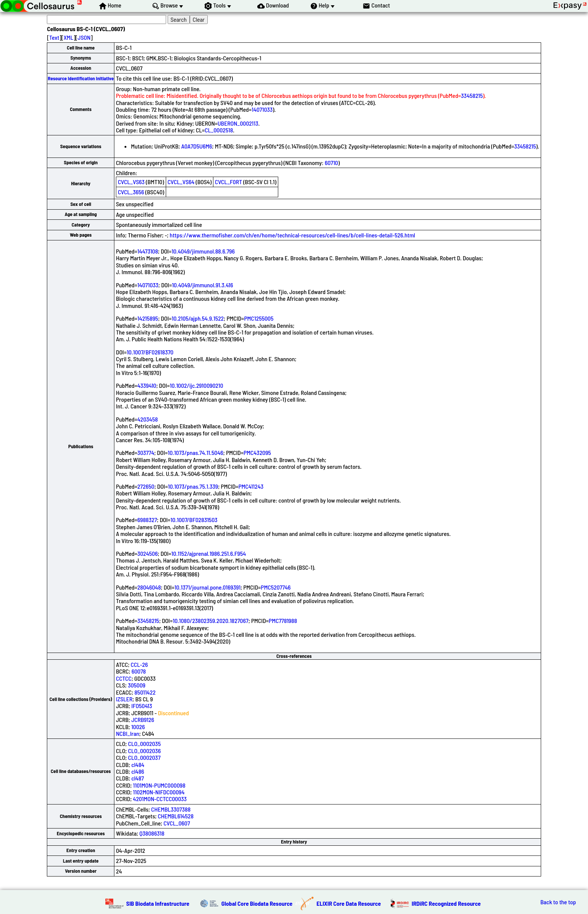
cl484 (138, 765)
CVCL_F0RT (229, 182)
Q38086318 (152, 833)
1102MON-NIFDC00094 (159, 792)
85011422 (145, 692)
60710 (331, 163)
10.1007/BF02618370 (150, 352)
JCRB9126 (143, 720)
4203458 (148, 419)
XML (68, 37)
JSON (84, 37)
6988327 (147, 520)
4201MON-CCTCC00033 (160, 799)
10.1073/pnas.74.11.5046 (195, 452)
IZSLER (124, 699)
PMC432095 (257, 452)
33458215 (472, 95)
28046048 (149, 587)
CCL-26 (139, 664)
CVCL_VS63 (131, 182)
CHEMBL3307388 (171, 809)
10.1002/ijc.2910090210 (196, 385)
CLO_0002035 (144, 744)
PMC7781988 (283, 621)
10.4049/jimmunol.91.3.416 (202, 285)
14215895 (148, 318)
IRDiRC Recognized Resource (446, 903)
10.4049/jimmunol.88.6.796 (203, 251)
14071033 (262, 109)
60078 (139, 671)
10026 (138, 727)
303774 (146, 452)
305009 (137, 685)
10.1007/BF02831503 (194, 520)
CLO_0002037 (144, 757)
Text (54, 37)
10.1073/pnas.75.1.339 (193, 486)
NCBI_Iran (127, 733)
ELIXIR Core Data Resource (349, 903)
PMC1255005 (259, 318)
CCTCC (124, 678)
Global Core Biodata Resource (257, 903)
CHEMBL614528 (176, 816)
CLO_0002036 (144, 751)
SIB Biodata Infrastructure (158, 903)
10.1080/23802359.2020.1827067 (210, 621)
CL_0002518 (219, 130)
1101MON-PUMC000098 (159, 785)
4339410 (147, 385)
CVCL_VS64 (181, 182)
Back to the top (558, 902)
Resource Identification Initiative (81, 78)
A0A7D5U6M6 (196, 146)
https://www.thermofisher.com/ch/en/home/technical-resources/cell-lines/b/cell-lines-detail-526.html (292, 235)
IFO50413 (142, 706)
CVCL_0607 (177, 823)
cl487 (138, 778)
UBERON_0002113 (238, 123)
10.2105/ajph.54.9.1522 (198, 318)
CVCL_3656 (131, 192)
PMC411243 (251, 486)
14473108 (148, 251)
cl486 (138, 771)
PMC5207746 (276, 587)
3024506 (148, 553)
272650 (146, 486)
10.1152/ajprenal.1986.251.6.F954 (209, 553)
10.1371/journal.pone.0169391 (207, 587)
